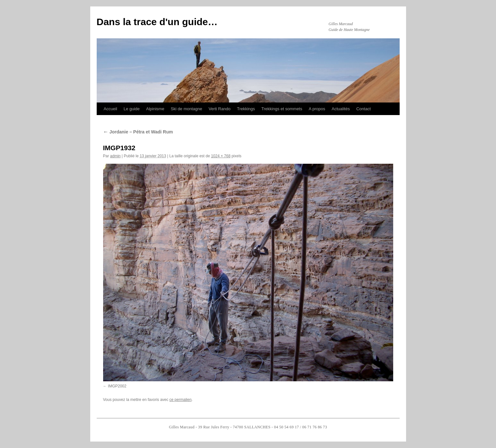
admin (116, 156)
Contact (363, 109)
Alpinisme (155, 109)
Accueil (111, 109)
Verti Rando (219, 109)
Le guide (131, 109)
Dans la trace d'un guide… (157, 22)
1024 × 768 (221, 156)
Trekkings (246, 109)
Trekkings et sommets (282, 109)
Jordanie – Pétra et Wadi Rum (138, 132)
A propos (317, 109)
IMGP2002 (117, 386)
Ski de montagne (187, 109)
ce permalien (181, 400)
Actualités (341, 109)
